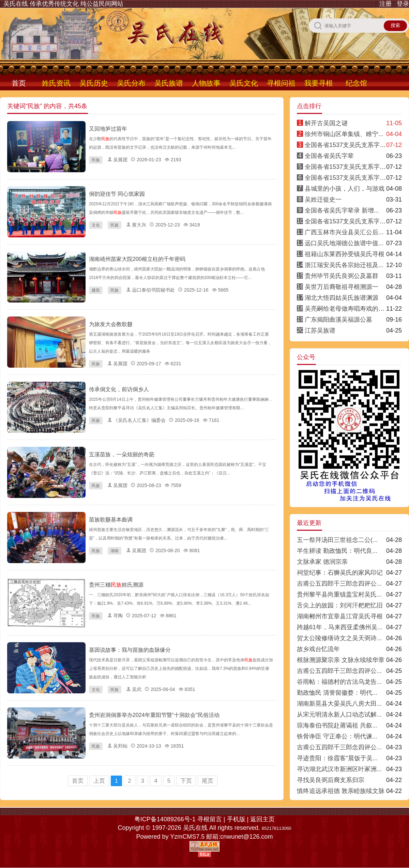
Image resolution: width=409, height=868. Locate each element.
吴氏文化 (244, 83)
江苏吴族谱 (320, 330)
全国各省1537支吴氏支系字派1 (347, 145)
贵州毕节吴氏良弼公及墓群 (342, 276)
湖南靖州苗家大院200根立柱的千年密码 (137, 259)
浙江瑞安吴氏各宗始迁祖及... (344, 265)
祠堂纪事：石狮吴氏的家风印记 (340, 573)
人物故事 (206, 83)
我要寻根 (319, 83)
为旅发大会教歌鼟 (111, 324)
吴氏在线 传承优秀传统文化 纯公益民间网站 (63, 4)
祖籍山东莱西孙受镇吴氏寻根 (345, 254)
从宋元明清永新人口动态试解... (339, 715)
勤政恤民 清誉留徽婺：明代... (337, 693)
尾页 (208, 781)
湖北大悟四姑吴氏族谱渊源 (342, 298)
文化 (96, 225)
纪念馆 (356, 83)
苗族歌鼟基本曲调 (111, 520)
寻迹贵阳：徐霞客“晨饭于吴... (337, 758)
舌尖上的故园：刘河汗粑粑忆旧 (340, 605)
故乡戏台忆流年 (318, 649)
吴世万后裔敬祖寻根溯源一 (342, 287)
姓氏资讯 (56, 83)
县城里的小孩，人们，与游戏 (345, 189)
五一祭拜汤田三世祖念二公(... (337, 540)
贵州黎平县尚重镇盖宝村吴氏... (339, 594)
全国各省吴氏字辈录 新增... (342, 210)
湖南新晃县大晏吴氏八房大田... (339, 704)
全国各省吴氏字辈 (329, 156)
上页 (99, 781)
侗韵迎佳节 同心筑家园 (117, 194)
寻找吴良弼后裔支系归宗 (331, 780)
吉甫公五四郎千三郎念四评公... (339, 584)
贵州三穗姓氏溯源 (116, 585)
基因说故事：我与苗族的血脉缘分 (130, 650)
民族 (96, 160)
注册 (385, 4)
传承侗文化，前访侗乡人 (119, 389)
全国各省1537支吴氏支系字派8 (347, 221)
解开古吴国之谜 (326, 123)
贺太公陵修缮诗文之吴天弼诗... (339, 638)
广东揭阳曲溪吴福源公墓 (338, 320)
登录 (403, 4)
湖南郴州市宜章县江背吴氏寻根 (340, 616)
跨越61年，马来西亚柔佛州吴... (340, 627)
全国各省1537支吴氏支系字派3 (347, 178)
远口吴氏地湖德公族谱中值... (344, 243)
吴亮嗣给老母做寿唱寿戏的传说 (348, 309)
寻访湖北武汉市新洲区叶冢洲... (339, 769)
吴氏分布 (131, 83)
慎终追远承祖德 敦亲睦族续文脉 (341, 791)
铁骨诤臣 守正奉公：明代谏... (337, 736)
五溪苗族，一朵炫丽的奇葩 (122, 454)
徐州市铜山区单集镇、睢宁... (344, 134)
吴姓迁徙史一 (323, 200)
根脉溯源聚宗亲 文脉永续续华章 (341, 660)
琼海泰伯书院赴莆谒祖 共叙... (337, 725)
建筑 (96, 290)
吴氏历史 (94, 83)
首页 (19, 83)
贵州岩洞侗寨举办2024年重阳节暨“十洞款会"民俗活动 (154, 715)
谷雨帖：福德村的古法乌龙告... (339, 682)
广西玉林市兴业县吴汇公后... (344, 232)
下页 (186, 781)
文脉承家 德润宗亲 (322, 562)
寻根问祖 (281, 83)
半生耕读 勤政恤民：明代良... (337, 551)
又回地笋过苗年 (108, 129)
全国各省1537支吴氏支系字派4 (347, 167)
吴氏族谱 (169, 83)
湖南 (115, 551)
